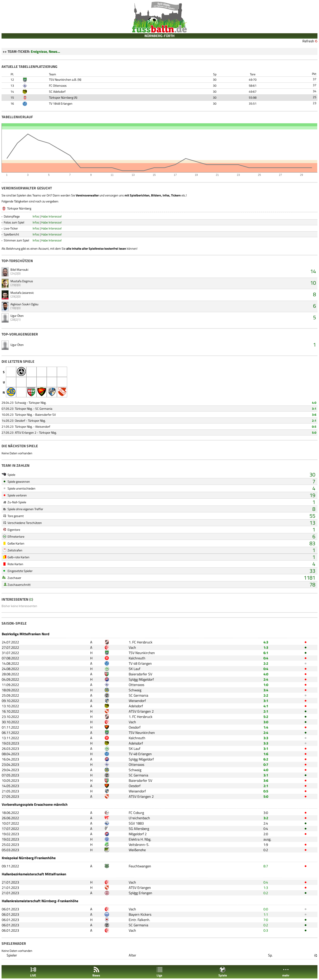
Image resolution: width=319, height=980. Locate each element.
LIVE (33, 972)
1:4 (266, 727)
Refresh (308, 41)
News (96, 972)
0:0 (266, 909)
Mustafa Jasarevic (22, 293)
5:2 (266, 717)
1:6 (266, 754)
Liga (159, 972)
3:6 (314, 415)
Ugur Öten (17, 316)
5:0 (314, 432)
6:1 (266, 653)
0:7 (266, 764)
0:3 (266, 930)
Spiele (223, 972)
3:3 (266, 738)
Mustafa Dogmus (22, 281)
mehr (286, 972)
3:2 (266, 818)
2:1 (314, 420)
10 (313, 283)
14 (313, 271)
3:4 (266, 690)
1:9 (266, 845)
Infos (36, 216)
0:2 (266, 850)
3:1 (314, 409)
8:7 (266, 866)
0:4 (266, 658)
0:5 (314, 426)
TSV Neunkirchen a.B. (63, 79)
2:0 (266, 834)
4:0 (314, 403)
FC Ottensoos (58, 85)
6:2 (266, 759)
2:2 (266, 663)
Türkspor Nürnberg (61, 97)
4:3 (266, 642)
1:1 (266, 914)
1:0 (266, 685)
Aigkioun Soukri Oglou (24, 304)
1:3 (266, 647)
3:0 (266, 722)
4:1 (266, 706)
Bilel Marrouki (19, 269)
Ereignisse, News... (45, 51)
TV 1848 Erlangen (61, 103)
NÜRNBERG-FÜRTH (159, 36)
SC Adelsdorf (57, 91)
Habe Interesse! (51, 216)
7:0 (266, 920)
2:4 (266, 679)
